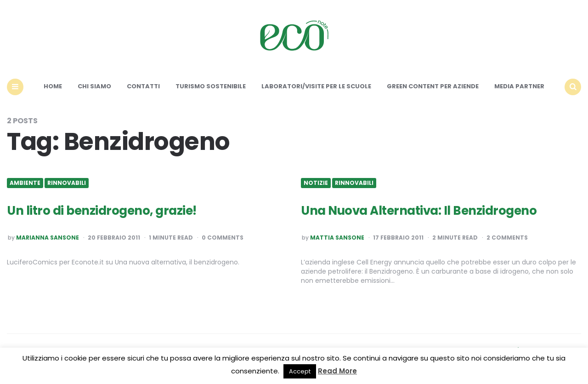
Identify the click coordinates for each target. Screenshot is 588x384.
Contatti (143, 86)
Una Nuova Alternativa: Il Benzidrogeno (419, 211)
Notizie (316, 183)
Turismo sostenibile (211, 86)
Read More (337, 371)
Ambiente (25, 183)
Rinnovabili (67, 183)
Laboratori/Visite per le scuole (316, 86)
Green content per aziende (433, 86)
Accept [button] (300, 371)
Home (53, 86)
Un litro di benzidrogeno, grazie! (102, 211)
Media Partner (519, 86)
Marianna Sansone (48, 238)
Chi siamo (94, 86)
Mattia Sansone (337, 238)
